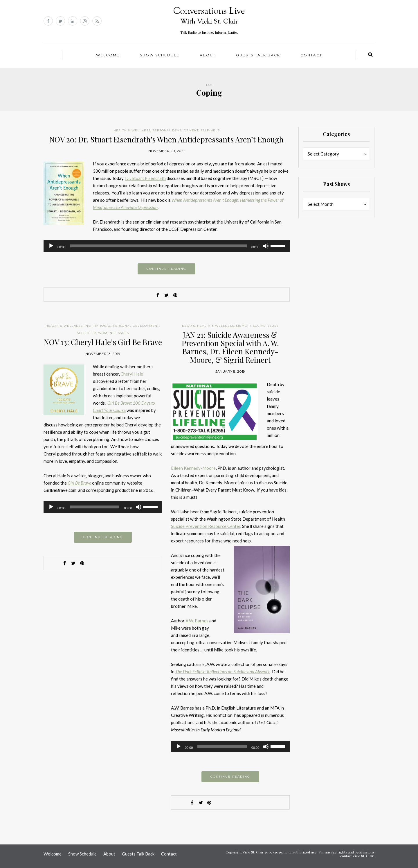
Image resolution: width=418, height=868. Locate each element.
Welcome (108, 55)
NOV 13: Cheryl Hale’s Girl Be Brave (103, 342)
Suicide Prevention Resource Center (206, 526)
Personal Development (175, 130)
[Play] (51, 246)
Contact (311, 55)
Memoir (243, 326)
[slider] (158, 246)
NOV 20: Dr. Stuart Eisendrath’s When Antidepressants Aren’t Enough (166, 139)
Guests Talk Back (258, 55)
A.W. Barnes (197, 621)
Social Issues (266, 326)
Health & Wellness (132, 130)
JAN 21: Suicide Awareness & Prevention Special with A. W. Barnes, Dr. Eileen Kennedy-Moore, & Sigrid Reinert (230, 347)
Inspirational (98, 326)
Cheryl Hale (132, 374)
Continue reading (166, 269)
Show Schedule (160, 55)
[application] (167, 246)
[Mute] (266, 246)
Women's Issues (113, 333)
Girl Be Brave (79, 483)
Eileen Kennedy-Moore (193, 468)
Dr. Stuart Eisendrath (145, 178)
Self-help (210, 130)
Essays (189, 326)
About (208, 55)
